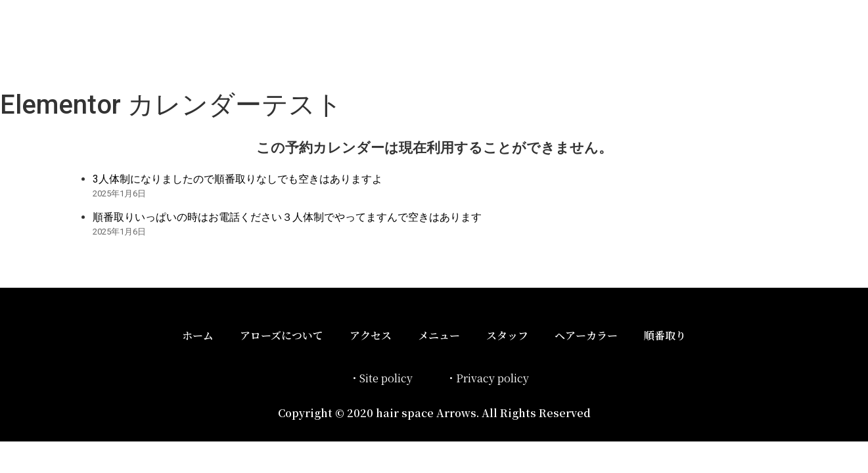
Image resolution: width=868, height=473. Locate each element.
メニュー (439, 335)
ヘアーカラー (586, 335)
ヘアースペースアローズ (213, 42)
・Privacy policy (487, 378)
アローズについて (282, 335)
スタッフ (507, 335)
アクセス (371, 335)
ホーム (198, 335)
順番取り (665, 335)
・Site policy (381, 378)
